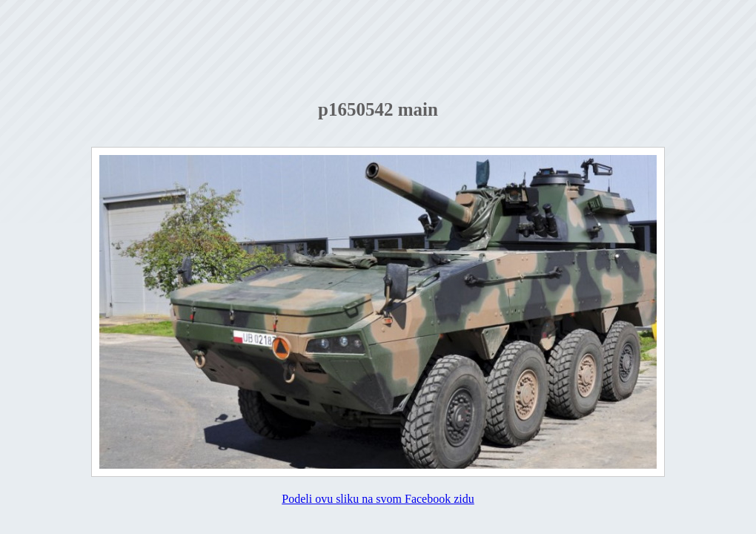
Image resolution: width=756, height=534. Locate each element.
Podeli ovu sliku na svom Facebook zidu (378, 499)
